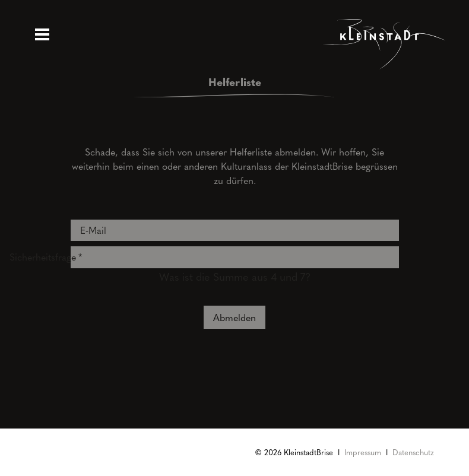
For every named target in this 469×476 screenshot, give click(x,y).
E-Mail (93, 230)
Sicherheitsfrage (38, 255)
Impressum (363, 452)
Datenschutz (413, 452)
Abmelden (235, 317)
